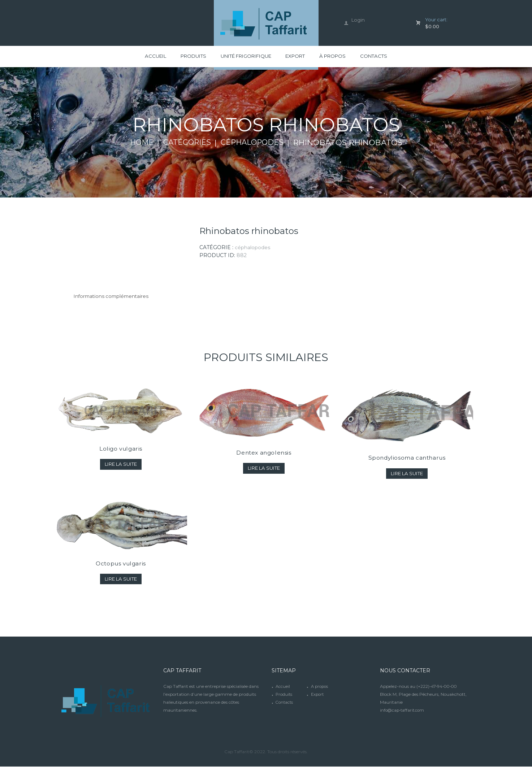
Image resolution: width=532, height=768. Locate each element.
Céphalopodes (254, 144)
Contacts (285, 704)
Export (318, 696)
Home (139, 144)
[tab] (113, 298)
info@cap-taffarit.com (403, 711)
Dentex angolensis (264, 454)
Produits (284, 696)
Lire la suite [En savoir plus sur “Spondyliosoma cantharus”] (407, 475)
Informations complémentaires (113, 298)
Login (359, 20)
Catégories (186, 144)
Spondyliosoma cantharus (407, 459)
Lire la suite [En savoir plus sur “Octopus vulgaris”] (121, 580)
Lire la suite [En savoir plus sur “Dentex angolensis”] (264, 469)
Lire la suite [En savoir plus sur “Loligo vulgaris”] (121, 465)
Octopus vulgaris (121, 564)
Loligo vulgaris (121, 450)
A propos (320, 688)
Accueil (283, 688)
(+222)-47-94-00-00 (438, 688)
